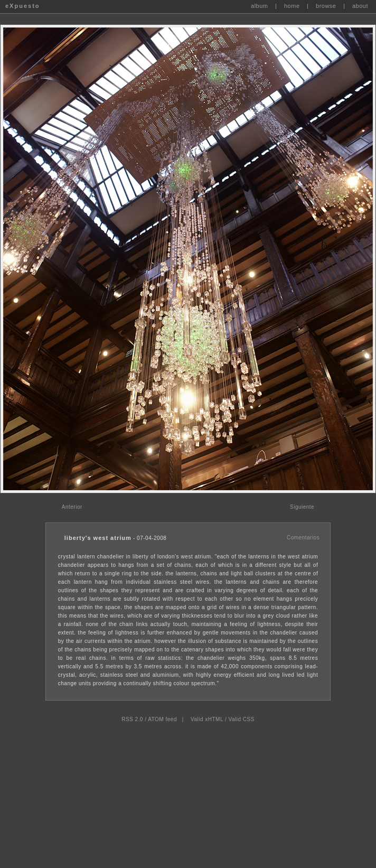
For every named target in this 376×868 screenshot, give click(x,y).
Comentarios (303, 538)
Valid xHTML (207, 719)
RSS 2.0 (132, 719)
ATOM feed (162, 719)
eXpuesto (23, 6)
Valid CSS (241, 719)
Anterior (72, 507)
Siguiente (302, 507)
